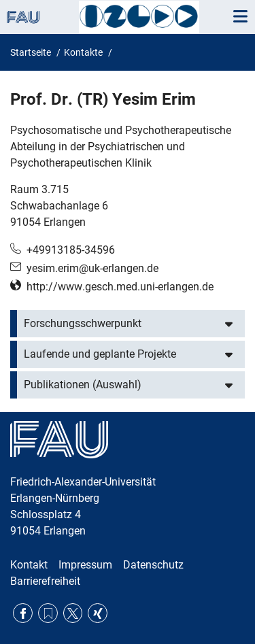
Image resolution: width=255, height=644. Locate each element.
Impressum (85, 565)
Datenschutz (153, 565)
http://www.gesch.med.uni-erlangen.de (120, 287)
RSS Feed (48, 613)
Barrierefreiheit (45, 581)
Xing (98, 613)
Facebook (23, 613)
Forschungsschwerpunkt (83, 323)
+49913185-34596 (71, 250)
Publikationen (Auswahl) (83, 385)
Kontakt (29, 565)
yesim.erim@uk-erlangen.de (92, 268)
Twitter (73, 613)
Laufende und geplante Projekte (100, 354)
